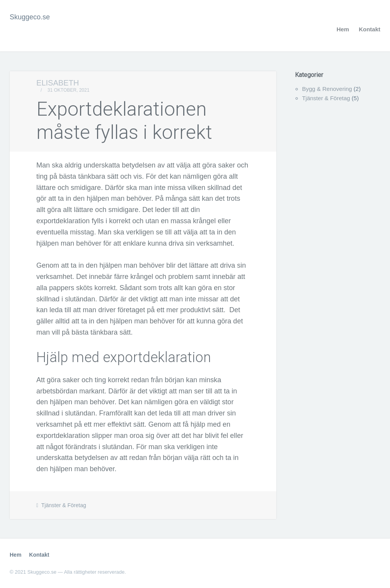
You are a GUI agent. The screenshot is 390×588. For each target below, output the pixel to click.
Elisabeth (58, 83)
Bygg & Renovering (327, 89)
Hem (343, 29)
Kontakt (370, 29)
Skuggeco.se (30, 17)
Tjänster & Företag (64, 505)
